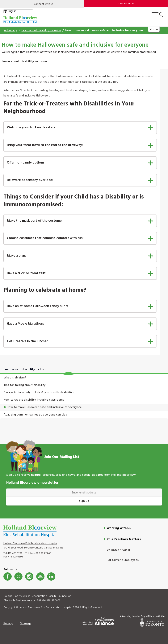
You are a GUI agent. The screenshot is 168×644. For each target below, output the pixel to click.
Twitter (18, 576)
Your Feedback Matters (124, 539)
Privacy (8, 623)
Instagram (29, 576)
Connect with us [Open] (43, 4)
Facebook (8, 576)
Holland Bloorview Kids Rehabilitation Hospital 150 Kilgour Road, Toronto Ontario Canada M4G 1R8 (33, 545)
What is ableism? (15, 378)
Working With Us (119, 528)
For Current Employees (123, 560)
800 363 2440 (43, 553)
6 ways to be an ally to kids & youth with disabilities (39, 393)
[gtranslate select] (18, 11)
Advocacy (10, 31)
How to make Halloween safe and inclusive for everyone (44, 407)
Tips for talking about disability (25, 385)
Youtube (40, 576)
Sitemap (26, 623)
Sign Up (84, 501)
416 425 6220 (15, 553)
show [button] (154, 29)
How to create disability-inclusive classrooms (34, 400)
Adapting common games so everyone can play (35, 415)
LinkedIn (51, 576)
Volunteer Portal (118, 550)
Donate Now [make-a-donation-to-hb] (126, 4)
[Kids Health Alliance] (98, 620)
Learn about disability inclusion (41, 31)
